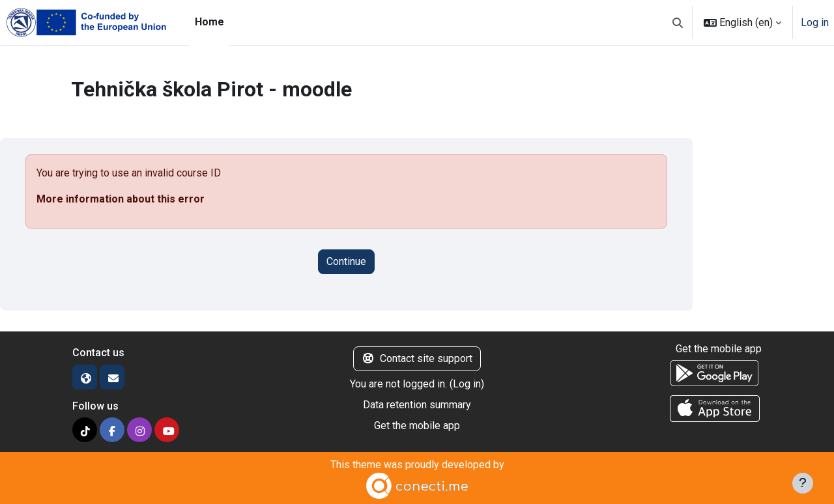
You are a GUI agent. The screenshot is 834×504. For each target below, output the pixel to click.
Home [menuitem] (209, 22)
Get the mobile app (417, 426)
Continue (346, 261)
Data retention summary (417, 405)
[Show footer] (803, 483)
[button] (678, 22)
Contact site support (417, 358)
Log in (815, 22)
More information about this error (121, 199)
